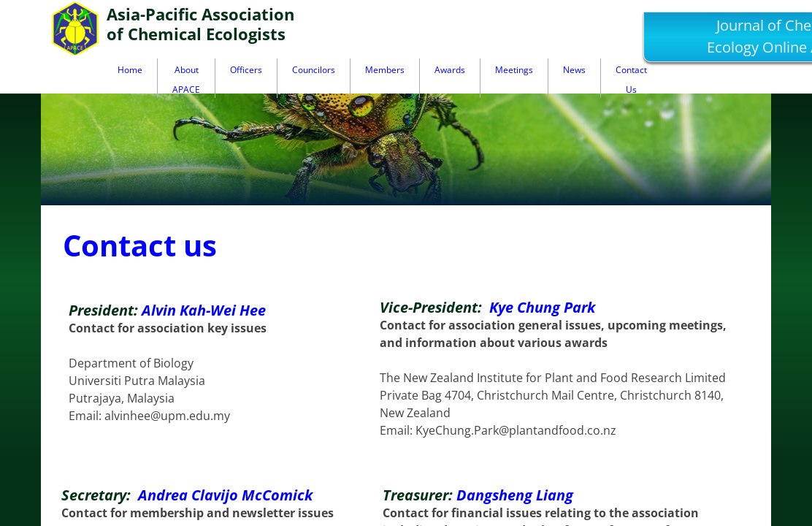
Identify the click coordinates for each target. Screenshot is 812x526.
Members (385, 70)
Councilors (314, 70)
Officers (246, 70)
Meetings (514, 70)
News (574, 70)
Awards (450, 70)
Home (130, 70)
